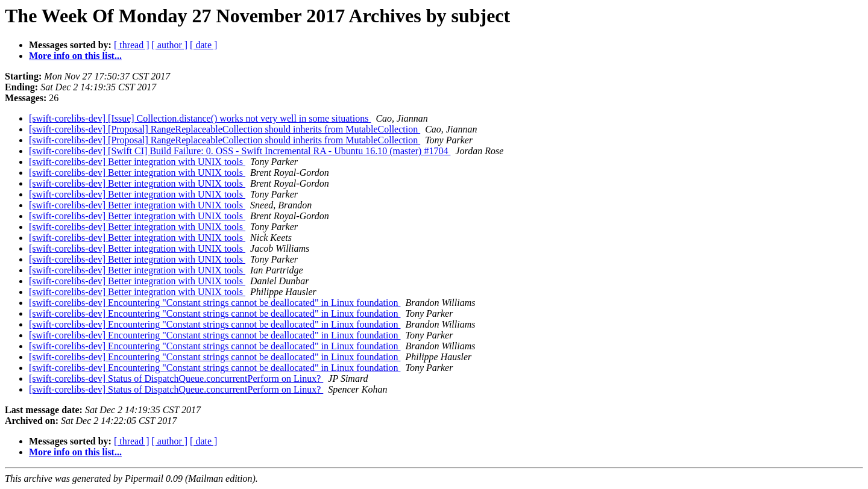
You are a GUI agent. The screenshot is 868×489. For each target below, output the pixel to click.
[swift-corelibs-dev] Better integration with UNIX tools (137, 162)
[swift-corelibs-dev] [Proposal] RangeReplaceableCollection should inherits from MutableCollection (225, 129)
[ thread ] (132, 45)
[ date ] (203, 45)
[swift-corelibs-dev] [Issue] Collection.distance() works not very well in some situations (200, 118)
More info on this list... (75, 56)
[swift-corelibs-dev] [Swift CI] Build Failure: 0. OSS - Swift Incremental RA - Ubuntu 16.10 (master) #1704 (240, 151)
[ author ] (170, 45)
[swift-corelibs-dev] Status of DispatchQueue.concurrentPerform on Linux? (176, 378)
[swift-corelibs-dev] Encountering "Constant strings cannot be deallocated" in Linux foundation (215, 303)
